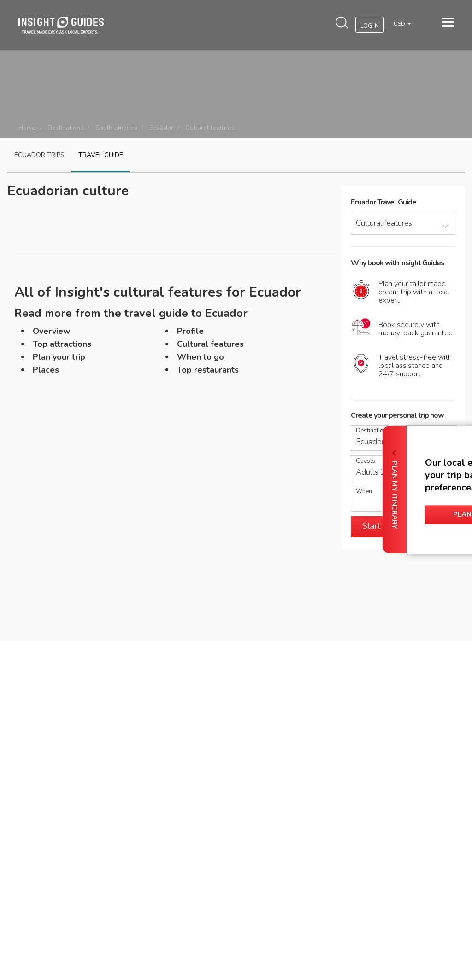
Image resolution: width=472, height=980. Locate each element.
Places (46, 370)
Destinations (65, 128)
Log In (370, 26)
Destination (371, 431)
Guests (366, 461)
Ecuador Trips (39, 155)
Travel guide (101, 155)
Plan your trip (59, 357)
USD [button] (400, 24)
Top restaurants (208, 370)
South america (116, 128)
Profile (190, 331)
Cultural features (210, 344)
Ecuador (161, 128)
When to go (201, 357)
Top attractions (62, 344)
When (364, 492)
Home (27, 128)
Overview (51, 331)
